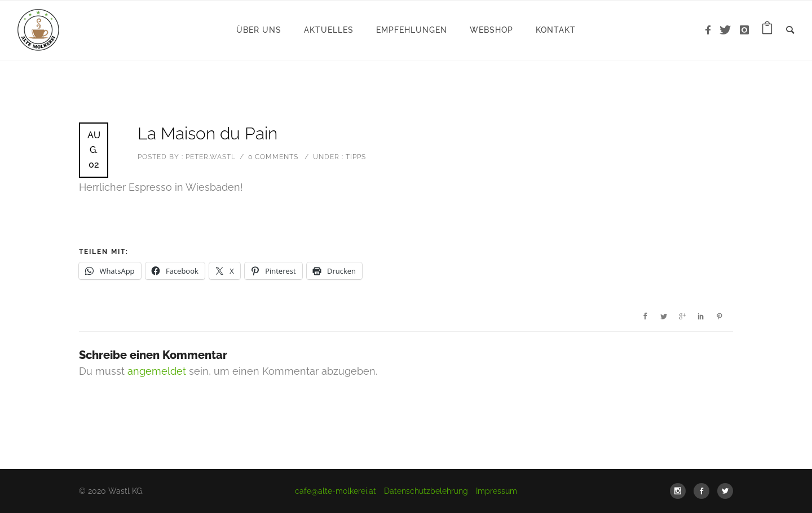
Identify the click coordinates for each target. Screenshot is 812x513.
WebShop (491, 30)
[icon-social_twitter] (725, 491)
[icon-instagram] (745, 30)
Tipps (355, 157)
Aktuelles (329, 30)
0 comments (273, 157)
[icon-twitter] (728, 30)
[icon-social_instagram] (681, 491)
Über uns (259, 30)
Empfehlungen (412, 30)
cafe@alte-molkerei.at (336, 491)
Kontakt (556, 30)
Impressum (497, 491)
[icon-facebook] (711, 30)
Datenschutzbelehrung (426, 491)
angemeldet (157, 371)
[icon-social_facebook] (704, 491)
